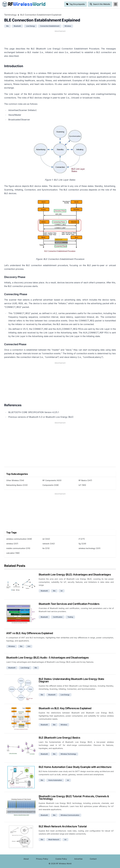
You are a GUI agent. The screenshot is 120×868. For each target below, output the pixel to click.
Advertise (78, 859)
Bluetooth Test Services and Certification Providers (69, 604)
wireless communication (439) (19, 539)
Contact (93, 859)
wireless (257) (12, 544)
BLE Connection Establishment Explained (41, 15)
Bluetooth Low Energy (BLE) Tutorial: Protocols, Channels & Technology (74, 798)
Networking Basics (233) (17, 485)
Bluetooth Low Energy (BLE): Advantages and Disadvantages (75, 575)
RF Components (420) (52, 480)
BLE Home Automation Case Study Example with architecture (75, 767)
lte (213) (46, 548)
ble (7, 26)
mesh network (54, 840)
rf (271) (82, 539)
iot (62, 591)
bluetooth (17, 26)
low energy (31, 26)
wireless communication (70, 815)
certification (58, 617)
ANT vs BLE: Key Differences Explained (30, 633)
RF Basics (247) (85, 480)
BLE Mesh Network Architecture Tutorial (63, 826)
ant (29, 646)
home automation (55, 780)
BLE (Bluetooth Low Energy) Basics (59, 738)
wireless (68, 26)
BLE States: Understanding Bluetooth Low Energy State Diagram (71, 680)
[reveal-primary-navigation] (116, 4)
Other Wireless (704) (15, 480)
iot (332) (46, 539)
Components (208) (51, 485)
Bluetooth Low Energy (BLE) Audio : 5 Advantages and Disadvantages (48, 658)
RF (24, 4)
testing (70, 617)
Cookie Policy (61, 859)
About (26, 859)
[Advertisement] (60, 38)
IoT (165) (82, 485)
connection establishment (50, 26)
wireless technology (68, 754)
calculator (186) (13, 553)
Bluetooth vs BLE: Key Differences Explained (65, 708)
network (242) (49, 544)
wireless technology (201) (89, 548)
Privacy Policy (42, 859)
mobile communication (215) (18, 548)
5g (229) (82, 544)
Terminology (10, 15)
